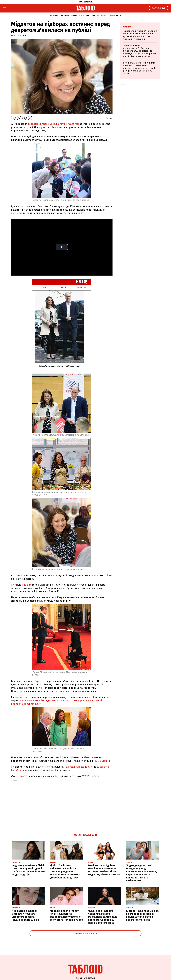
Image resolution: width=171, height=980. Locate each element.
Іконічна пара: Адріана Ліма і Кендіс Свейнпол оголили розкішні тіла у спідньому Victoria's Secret (104, 870)
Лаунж (127, 27)
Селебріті (55, 15)
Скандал (65, 15)
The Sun (27, 585)
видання (105, 761)
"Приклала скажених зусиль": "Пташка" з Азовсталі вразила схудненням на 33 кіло (26, 915)
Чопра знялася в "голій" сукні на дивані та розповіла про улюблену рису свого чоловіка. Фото (67, 915)
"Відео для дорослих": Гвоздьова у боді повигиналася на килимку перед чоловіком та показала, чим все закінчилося (142, 873)
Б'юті (81, 15)
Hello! (85, 776)
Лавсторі (90, 15)
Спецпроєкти (114, 15)
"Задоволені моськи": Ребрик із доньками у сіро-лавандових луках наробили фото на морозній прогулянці (140, 35)
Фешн (74, 15)
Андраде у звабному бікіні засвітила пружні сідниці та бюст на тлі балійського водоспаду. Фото (29, 870)
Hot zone (101, 15)
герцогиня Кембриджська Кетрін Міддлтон (53, 124)
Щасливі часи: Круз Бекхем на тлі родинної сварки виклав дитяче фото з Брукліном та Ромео (142, 915)
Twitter (24, 776)
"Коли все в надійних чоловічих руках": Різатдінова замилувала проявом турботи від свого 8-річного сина (103, 917)
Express (39, 681)
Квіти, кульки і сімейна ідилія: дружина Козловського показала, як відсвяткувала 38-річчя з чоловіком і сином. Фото (140, 68)
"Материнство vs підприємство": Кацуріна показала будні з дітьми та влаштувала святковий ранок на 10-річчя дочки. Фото (139, 51)
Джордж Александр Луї (80, 767)
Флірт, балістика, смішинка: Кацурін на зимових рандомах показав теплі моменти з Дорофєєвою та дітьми (65, 871)
